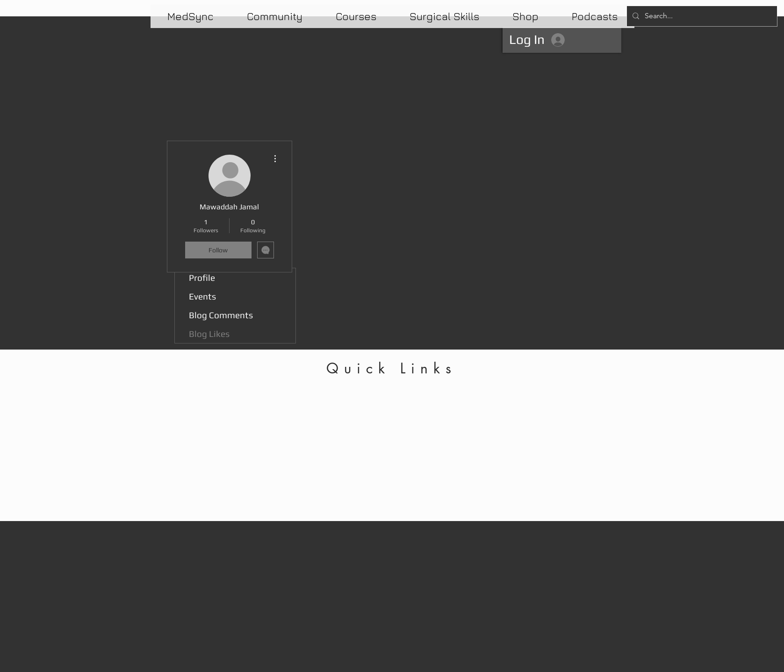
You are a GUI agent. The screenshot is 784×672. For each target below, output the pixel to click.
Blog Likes (209, 334)
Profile (202, 278)
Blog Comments (221, 315)
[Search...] (701, 16)
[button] (356, 16)
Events (202, 296)
